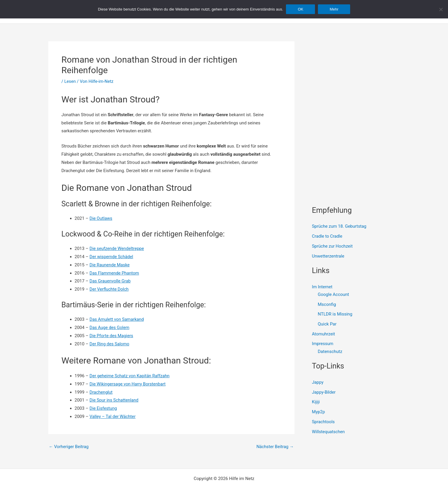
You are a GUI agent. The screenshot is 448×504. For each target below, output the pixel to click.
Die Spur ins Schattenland (115, 400)
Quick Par (327, 324)
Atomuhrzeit (324, 334)
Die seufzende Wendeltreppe (117, 248)
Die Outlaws (101, 218)
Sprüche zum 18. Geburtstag (340, 226)
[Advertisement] (356, 78)
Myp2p (319, 412)
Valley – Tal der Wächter (113, 416)
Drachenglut (101, 392)
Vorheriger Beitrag (69, 447)
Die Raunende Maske (110, 265)
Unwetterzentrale (329, 256)
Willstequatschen (329, 432)
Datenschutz (330, 352)
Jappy (318, 382)
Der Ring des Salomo (110, 344)
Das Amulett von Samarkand (117, 319)
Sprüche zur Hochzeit (333, 246)
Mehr (334, 9)
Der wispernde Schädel (112, 257)
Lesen (70, 81)
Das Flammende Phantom (115, 273)
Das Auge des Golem (110, 328)
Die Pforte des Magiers (112, 336)
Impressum (323, 344)
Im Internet (323, 287)
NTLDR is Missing (335, 314)
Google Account (334, 294)
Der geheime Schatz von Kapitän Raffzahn (131, 376)
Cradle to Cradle (328, 236)
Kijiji (316, 402)
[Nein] (441, 9)
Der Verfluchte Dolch (110, 289)
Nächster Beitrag (275, 447)
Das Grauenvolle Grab (111, 281)
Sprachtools (324, 422)
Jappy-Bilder (324, 392)
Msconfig (327, 304)
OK (300, 9)
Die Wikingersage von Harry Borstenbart (129, 384)
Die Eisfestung (104, 408)
